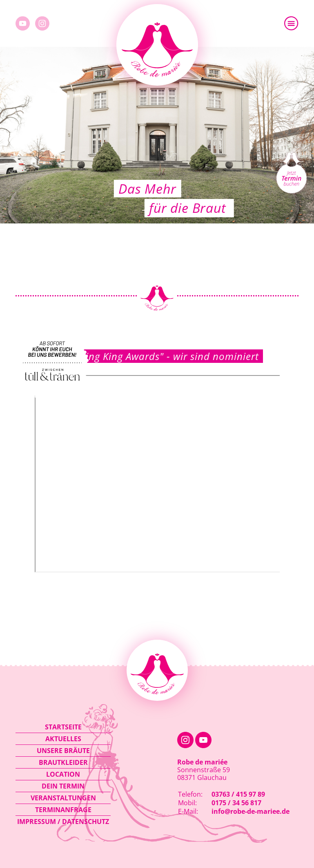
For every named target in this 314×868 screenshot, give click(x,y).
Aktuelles (63, 739)
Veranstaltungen (63, 798)
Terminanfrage (63, 810)
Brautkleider (63, 762)
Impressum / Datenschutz (63, 822)
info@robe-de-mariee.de (251, 811)
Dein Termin (63, 786)
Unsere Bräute (63, 751)
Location (63, 774)
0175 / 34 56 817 (236, 803)
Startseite (63, 727)
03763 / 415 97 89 (238, 794)
